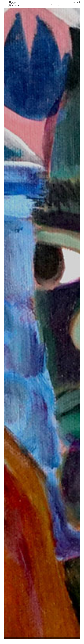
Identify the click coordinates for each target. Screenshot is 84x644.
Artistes (37, 5)
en (75, 3)
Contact (63, 5)
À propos (54, 5)
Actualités (45, 5)
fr (72, 3)
